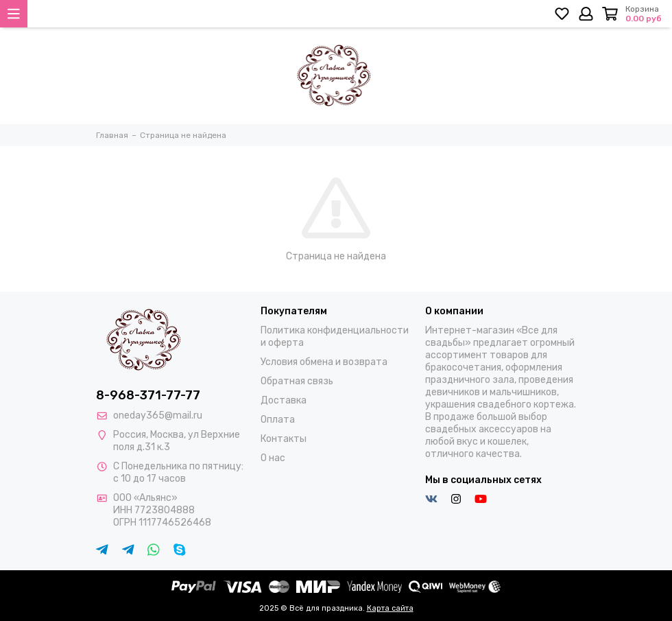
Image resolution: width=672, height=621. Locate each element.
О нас (273, 458)
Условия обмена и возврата (324, 362)
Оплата (278, 420)
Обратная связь (297, 381)
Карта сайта (390, 608)
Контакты (284, 439)
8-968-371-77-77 (148, 395)
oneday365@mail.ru (158, 415)
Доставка (284, 400)
